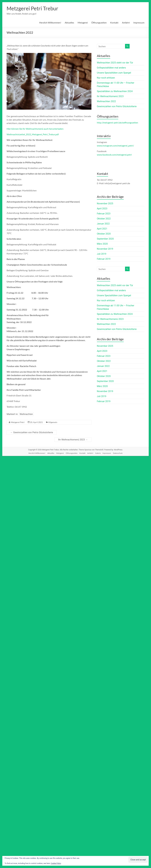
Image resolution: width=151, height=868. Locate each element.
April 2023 (102, 209)
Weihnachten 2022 (106, 101)
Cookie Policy (56, 863)
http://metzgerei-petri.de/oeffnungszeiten (117, 123)
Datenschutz (118, 453)
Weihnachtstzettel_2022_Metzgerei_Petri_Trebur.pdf (33, 134)
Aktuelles (69, 23)
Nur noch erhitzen (106, 78)
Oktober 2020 (104, 234)
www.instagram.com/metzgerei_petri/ (115, 146)
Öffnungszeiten (99, 23)
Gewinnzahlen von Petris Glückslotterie (32, 432)
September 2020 (105, 239)
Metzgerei (83, 23)
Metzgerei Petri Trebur (32, 8)
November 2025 (105, 204)
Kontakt (114, 23)
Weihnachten (26, 414)
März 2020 (102, 244)
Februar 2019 (104, 259)
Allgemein (53, 422)
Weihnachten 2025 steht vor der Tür (115, 63)
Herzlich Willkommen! (50, 23)
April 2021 (102, 229)
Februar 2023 (104, 214)
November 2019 (105, 249)
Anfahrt (126, 23)
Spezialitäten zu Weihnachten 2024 (115, 91)
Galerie (98, 453)
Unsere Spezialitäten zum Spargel (114, 73)
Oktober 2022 (104, 219)
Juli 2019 (102, 254)
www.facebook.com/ (114, 155)
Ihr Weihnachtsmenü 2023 (73, 440)
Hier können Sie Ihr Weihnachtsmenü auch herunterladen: (35, 129)
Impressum (139, 23)
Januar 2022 (103, 224)
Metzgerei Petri (18, 422)
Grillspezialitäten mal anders (111, 68)
